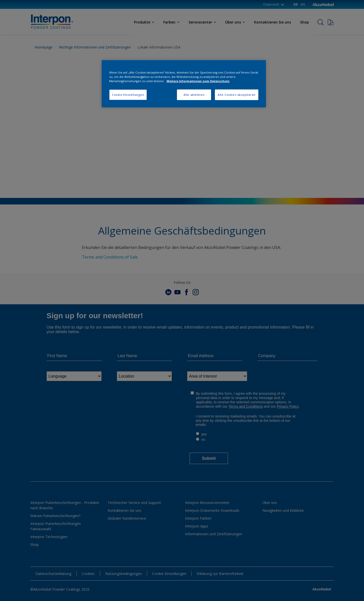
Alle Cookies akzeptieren (237, 95)
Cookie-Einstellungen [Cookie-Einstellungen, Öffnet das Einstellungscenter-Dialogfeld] (128, 95)
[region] (184, 84)
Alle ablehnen (194, 95)
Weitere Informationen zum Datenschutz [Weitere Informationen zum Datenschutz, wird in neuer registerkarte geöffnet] (198, 81)
